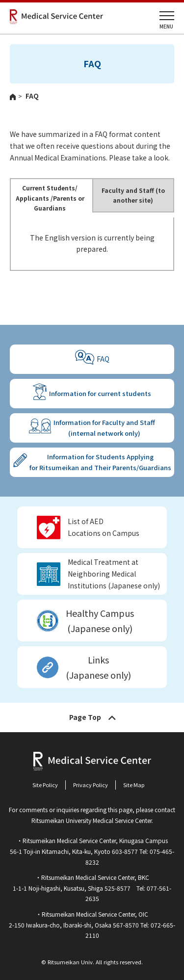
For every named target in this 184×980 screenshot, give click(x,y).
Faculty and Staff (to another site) (133, 195)
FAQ (103, 359)
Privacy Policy (91, 785)
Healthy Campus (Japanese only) (100, 621)
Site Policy (45, 785)
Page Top (85, 717)
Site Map (134, 785)
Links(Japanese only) (98, 667)
